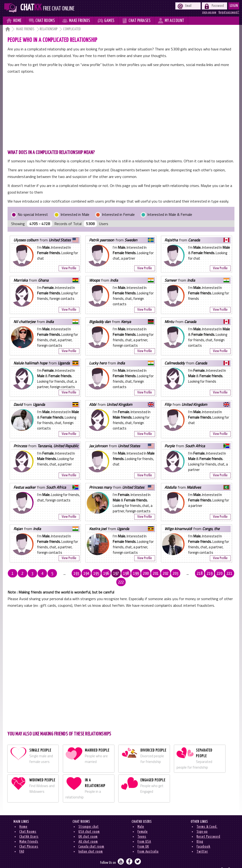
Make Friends (26, 29)
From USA (144, 833)
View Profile (69, 268)
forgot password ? (229, 12)
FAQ (22, 843)
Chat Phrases (29, 838)
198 (121, 574)
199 (131, 574)
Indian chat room (91, 843)
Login (234, 6)
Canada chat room (91, 838)
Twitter (202, 843)
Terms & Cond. (207, 818)
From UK (143, 838)
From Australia (148, 843)
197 (111, 574)
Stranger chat (89, 818)
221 (220, 574)
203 (171, 574)
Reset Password (208, 828)
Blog (200, 833)
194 (81, 574)
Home (23, 818)
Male (141, 818)
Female (143, 823)
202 (161, 574)
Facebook (203, 838)
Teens (142, 828)
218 (190, 574)
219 (200, 574)
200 (141, 574)
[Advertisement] (121, 110)
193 (71, 574)
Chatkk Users (29, 828)
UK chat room (88, 828)
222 (230, 574)
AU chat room (88, 833)
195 (91, 574)
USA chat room (89, 823)
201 (151, 574)
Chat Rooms (28, 823)
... (62, 574)
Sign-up (202, 823)
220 (210, 574)
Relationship (49, 29)
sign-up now (209, 12)
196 (101, 574)
